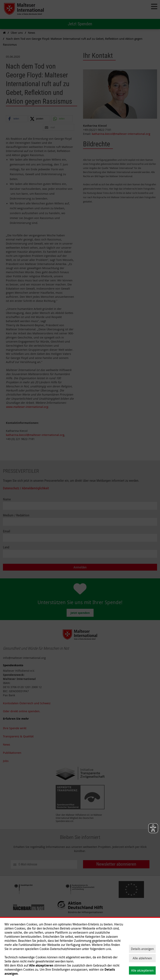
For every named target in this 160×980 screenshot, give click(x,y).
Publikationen (12, 753)
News (7, 744)
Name (7, 499)
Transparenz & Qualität (18, 736)
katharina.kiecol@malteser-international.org (35, 435)
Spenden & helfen (15, 952)
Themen (56, 952)
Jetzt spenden (80, 613)
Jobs (6, 761)
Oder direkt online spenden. (22, 711)
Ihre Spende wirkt (15, 728)
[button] (17, 119)
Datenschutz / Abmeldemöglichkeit (26, 488)
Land (6, 547)
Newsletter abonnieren (116, 864)
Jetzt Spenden (80, 24)
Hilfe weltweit (39, 952)
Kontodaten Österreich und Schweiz (27, 703)
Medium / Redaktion (16, 515)
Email (7, 531)
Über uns (71, 952)
